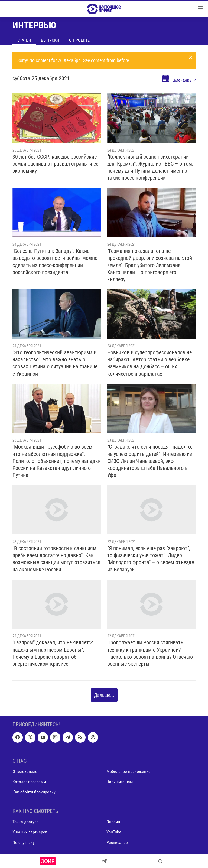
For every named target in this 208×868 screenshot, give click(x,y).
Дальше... (104, 695)
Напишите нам (120, 782)
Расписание (117, 842)
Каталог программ (29, 782)
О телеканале (25, 771)
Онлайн (113, 822)
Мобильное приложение (129, 771)
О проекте (79, 40)
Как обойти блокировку (34, 792)
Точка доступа (26, 822)
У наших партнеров (30, 832)
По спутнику (24, 842)
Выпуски (50, 40)
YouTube (114, 832)
